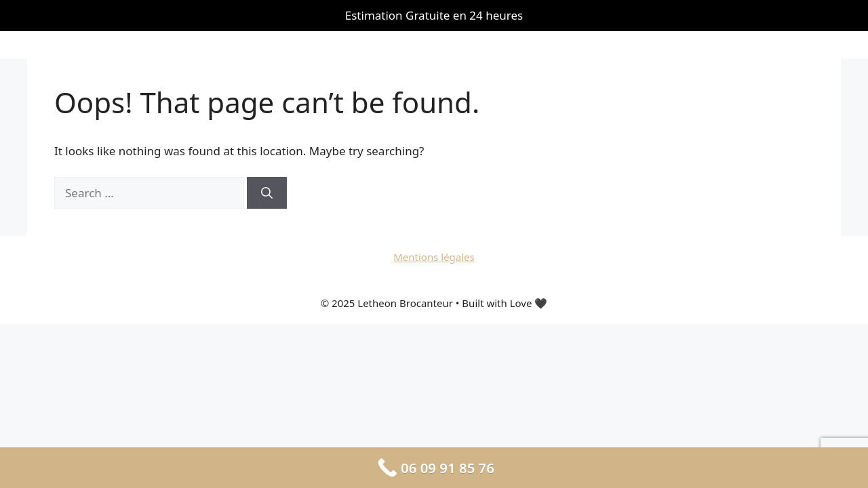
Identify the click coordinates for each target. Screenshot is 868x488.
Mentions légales (434, 257)
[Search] (267, 193)
